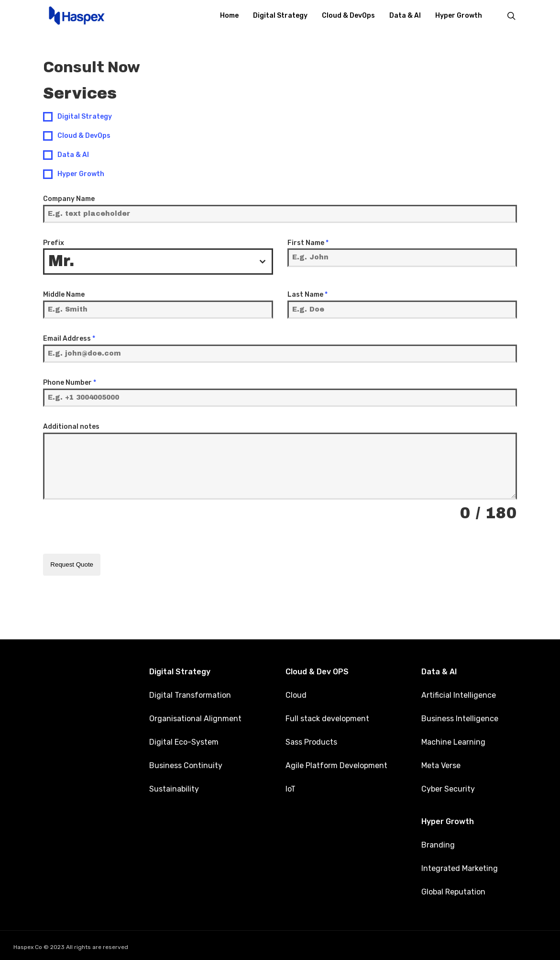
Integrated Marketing (460, 866)
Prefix (54, 243)
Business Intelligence (460, 717)
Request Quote (72, 564)
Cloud (296, 693)
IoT (291, 787)
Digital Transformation (190, 693)
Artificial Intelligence (459, 693)
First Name (308, 243)
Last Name (307, 295)
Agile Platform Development (336, 764)
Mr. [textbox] (61, 261)
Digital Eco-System (184, 740)
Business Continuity (186, 764)
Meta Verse (441, 764)
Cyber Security (448, 787)
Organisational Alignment (195, 717)
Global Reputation (453, 890)
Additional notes (71, 427)
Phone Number (70, 383)
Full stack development (327, 717)
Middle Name (64, 295)
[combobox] (158, 262)
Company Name (69, 199)
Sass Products (311, 740)
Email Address (69, 339)
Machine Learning (453, 740)
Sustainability (174, 787)
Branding (438, 843)
